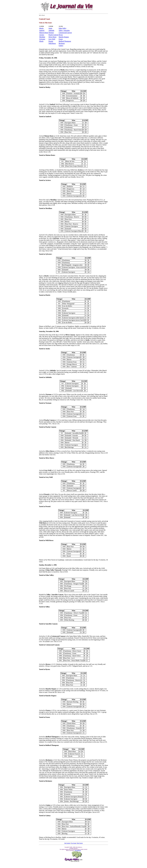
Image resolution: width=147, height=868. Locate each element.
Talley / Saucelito (64, 30)
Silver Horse (52, 37)
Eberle (41, 41)
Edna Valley (62, 28)
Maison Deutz (44, 33)
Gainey (61, 46)
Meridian (42, 37)
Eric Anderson (78, 850)
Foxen (61, 39)
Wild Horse (52, 43)
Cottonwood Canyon (65, 33)
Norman (51, 33)
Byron (61, 35)
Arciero (42, 35)
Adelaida (51, 30)
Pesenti (51, 41)
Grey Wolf (52, 39)
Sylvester (42, 39)
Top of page (74, 843)
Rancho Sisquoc (64, 37)
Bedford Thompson (65, 41)
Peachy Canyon (53, 35)
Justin (50, 28)
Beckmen (62, 43)
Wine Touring (80, 843)
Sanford (42, 30)
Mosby (41, 28)
